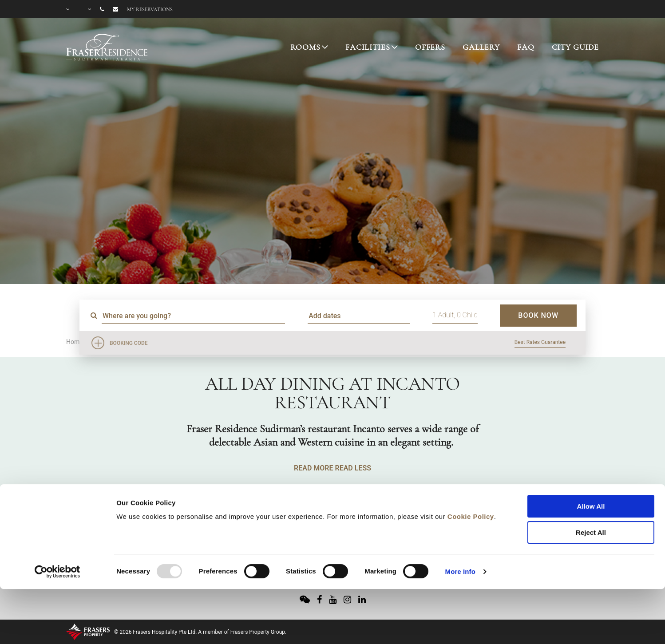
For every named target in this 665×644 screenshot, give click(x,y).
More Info (460, 522)
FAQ (526, 47)
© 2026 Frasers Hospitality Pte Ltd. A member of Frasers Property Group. (200, 632)
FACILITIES (368, 47)
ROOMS (305, 47)
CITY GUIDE (576, 47)
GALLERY (481, 47)
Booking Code (129, 343)
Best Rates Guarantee (540, 342)
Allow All (591, 456)
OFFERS (430, 47)
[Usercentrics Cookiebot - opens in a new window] (57, 522)
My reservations (150, 9)
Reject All (591, 483)
